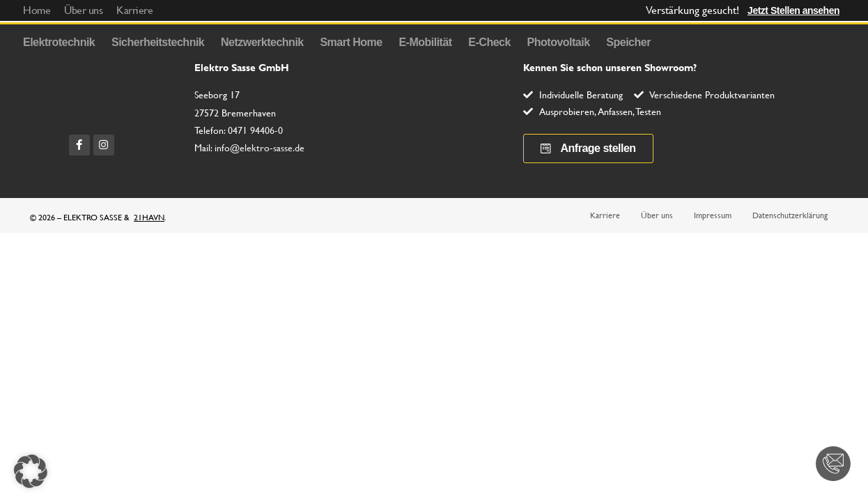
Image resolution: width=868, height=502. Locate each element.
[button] (31, 471)
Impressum (713, 215)
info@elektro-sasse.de (259, 148)
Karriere (605, 215)
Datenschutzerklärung (790, 215)
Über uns (657, 215)
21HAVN (149, 218)
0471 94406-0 (255, 130)
